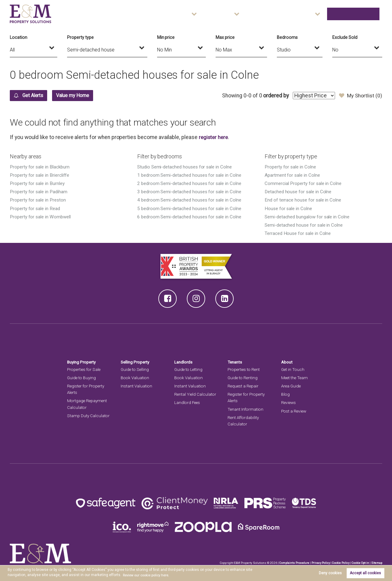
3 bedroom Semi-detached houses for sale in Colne (192, 192)
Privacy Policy (318, 562)
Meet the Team (295, 377)
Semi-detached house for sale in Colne (306, 225)
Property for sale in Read (36, 208)
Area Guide (292, 14)
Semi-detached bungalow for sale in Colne (310, 216)
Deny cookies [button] (330, 573)
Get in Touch (360, 14)
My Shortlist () (360, 96)
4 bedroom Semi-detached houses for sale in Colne (192, 200)
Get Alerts (32, 96)
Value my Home (83, 96)
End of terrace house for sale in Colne (305, 200)
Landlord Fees (188, 402)
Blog (286, 394)
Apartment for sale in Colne (294, 175)
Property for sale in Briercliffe (41, 175)
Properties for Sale (85, 369)
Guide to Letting (189, 369)
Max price (225, 37)
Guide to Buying (82, 377)
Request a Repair (244, 386)
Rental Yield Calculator (196, 394)
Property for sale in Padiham (40, 192)
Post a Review (295, 411)
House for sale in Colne (290, 208)
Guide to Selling (135, 369)
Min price (166, 37)
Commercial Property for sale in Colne (305, 183)
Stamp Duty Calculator (89, 415)
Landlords (184, 362)
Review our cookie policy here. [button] (149, 575)
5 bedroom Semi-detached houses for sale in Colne (192, 208)
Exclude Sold (345, 37)
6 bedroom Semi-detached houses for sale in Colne (192, 216)
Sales (223, 14)
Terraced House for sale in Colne (299, 233)
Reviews (289, 402)
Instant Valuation (137, 386)
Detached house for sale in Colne (300, 192)
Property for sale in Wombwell (42, 216)
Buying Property (83, 362)
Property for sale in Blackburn (41, 167)
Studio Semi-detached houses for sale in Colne (187, 167)
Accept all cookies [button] (365, 573)
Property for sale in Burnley (39, 183)
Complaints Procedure (291, 562)
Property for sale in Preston (39, 200)
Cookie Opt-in (359, 562)
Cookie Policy (339, 562)
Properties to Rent (245, 369)
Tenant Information (246, 409)
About (320, 14)
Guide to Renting (243, 377)
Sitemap (376, 562)
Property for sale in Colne (292, 167)
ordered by (273, 96)
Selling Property (136, 362)
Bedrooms (287, 37)
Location (19, 37)
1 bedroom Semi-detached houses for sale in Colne (192, 175)
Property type (80, 37)
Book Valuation (136, 377)
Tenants (236, 362)
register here (214, 137)
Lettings (255, 14)
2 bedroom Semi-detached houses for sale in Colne (192, 183)
